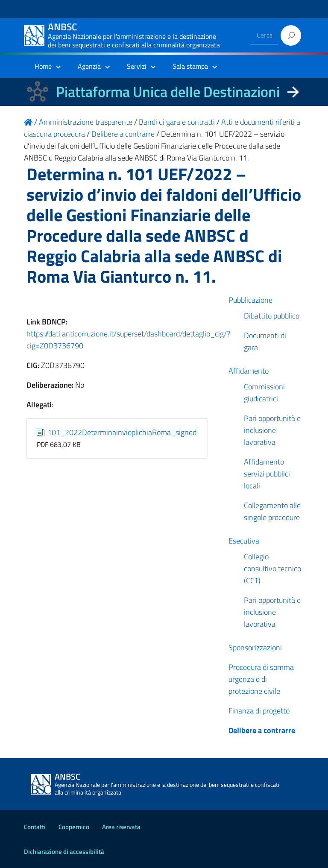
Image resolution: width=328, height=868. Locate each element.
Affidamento (249, 371)
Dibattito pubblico (272, 316)
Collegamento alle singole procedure (272, 511)
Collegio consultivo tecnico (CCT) (272, 568)
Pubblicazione (250, 300)
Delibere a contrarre (262, 730)
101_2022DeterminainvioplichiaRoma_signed (117, 432)
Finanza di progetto (259, 711)
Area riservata (121, 827)
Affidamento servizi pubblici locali (267, 474)
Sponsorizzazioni (255, 647)
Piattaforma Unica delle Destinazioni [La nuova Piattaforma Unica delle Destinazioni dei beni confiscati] (168, 92)
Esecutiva (244, 541)
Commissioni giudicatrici (264, 393)
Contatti (35, 827)
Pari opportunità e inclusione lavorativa (272, 430)
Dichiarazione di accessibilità (64, 852)
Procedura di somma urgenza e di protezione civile (261, 679)
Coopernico (74, 827)
